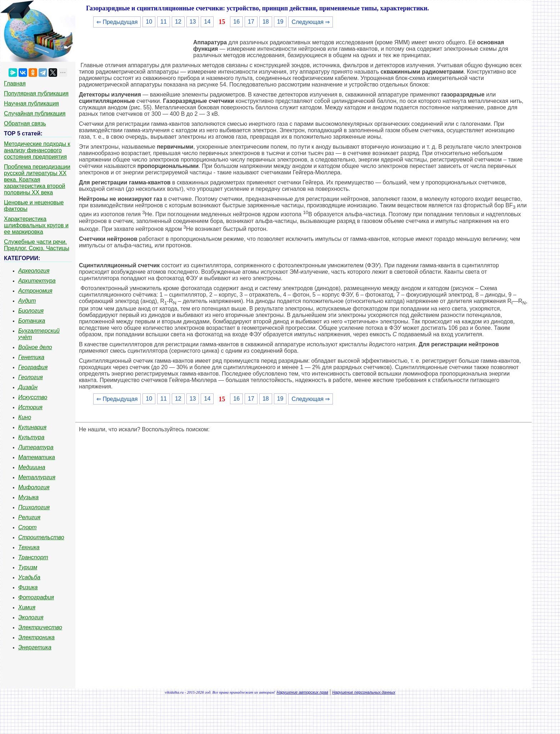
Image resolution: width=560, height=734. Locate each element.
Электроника (36, 637)
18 (266, 22)
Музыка (28, 497)
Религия (29, 517)
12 (178, 22)
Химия (27, 607)
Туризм (28, 567)
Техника (29, 547)
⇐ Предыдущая (117, 22)
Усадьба (29, 577)
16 (236, 22)
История (30, 407)
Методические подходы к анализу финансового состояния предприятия (37, 150)
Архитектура (37, 281)
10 (149, 22)
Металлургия (37, 477)
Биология (31, 311)
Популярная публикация (36, 93)
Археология (34, 271)
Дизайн (28, 387)
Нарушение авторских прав (302, 692)
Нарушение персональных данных (364, 692)
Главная (15, 83)
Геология (31, 377)
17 (251, 22)
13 (193, 22)
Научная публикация (31, 103)
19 (280, 22)
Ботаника (32, 321)
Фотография (36, 597)
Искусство (33, 397)
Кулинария (32, 427)
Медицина (32, 467)
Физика (28, 587)
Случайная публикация (35, 113)
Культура (31, 437)
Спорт (27, 527)
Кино (25, 417)
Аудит (27, 301)
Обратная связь (25, 123)
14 (207, 22)
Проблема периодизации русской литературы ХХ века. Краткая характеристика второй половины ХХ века (37, 180)
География (33, 367)
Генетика (31, 357)
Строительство (41, 537)
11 (164, 22)
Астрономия (35, 291)
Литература (36, 447)
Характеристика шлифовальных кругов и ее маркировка (36, 225)
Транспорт (33, 557)
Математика (37, 457)
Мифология (34, 487)
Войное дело (35, 347)
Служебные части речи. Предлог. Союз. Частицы (37, 245)
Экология (31, 617)
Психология (34, 507)
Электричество (40, 627)
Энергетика (35, 647)
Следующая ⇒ (311, 22)
